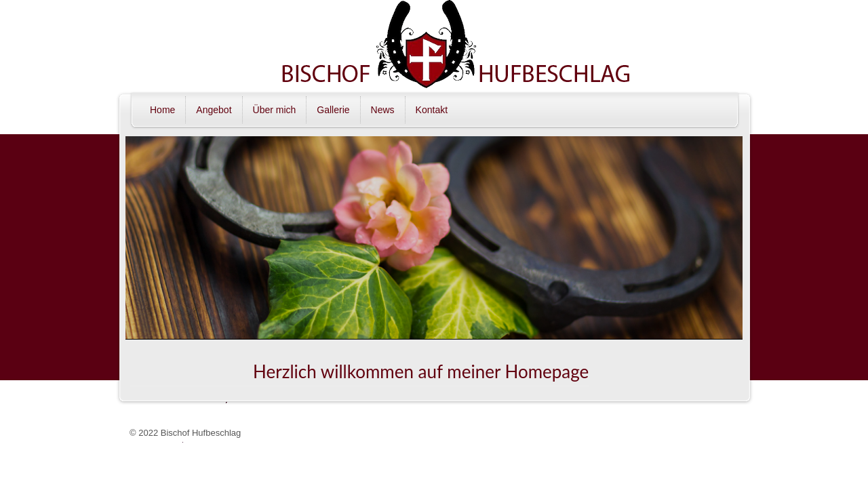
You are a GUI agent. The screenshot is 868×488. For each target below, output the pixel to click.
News (383, 110)
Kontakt (432, 110)
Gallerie (333, 110)
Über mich (275, 110)
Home (162, 110)
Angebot (214, 110)
